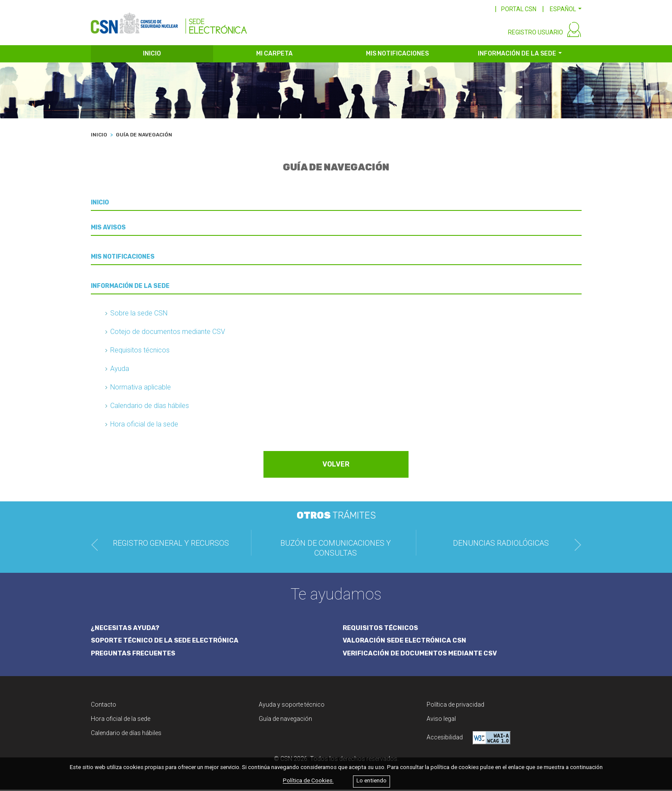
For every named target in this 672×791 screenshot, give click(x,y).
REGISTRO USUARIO (536, 34)
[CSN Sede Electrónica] (169, 20)
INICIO (152, 55)
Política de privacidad (455, 706)
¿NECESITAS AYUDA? (125, 629)
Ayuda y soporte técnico (292, 706)
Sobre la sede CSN (139, 315)
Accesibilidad (469, 739)
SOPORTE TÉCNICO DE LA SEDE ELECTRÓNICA (166, 642)
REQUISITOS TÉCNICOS (381, 629)
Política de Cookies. (308, 781)
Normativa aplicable (141, 389)
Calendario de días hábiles (150, 407)
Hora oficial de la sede (144, 426)
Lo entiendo (372, 781)
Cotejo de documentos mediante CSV (168, 333)
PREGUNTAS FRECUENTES (134, 655)
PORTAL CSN (519, 9)
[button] (566, 9)
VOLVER (336, 466)
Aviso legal (441, 720)
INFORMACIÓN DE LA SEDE (517, 55)
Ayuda (120, 370)
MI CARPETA (274, 55)
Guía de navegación (285, 720)
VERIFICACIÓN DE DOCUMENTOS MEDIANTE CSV (421, 655)
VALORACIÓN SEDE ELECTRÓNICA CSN (405, 642)
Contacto (104, 706)
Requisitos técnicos (140, 352)
